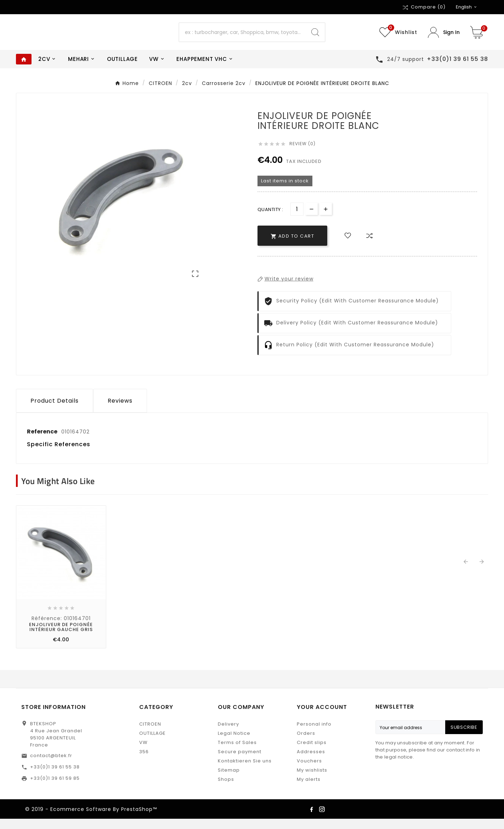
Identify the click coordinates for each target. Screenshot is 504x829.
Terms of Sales (237, 753)
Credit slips (312, 753)
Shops (226, 790)
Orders (306, 743)
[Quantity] (297, 219)
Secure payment (240, 762)
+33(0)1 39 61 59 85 (55, 788)
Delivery (228, 734)
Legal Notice (234, 743)
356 (144, 762)
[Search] (242, 38)
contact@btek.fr (51, 766)
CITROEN (150, 734)
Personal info (314, 734)
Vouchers (309, 771)
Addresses (311, 762)
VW (143, 753)
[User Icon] (444, 37)
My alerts (309, 790)
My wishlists (312, 780)
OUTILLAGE (152, 743)
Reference (43, 442)
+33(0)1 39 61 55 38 (55, 777)
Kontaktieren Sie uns (245, 771)
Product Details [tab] (55, 411)
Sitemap (229, 780)
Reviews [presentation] (120, 411)
